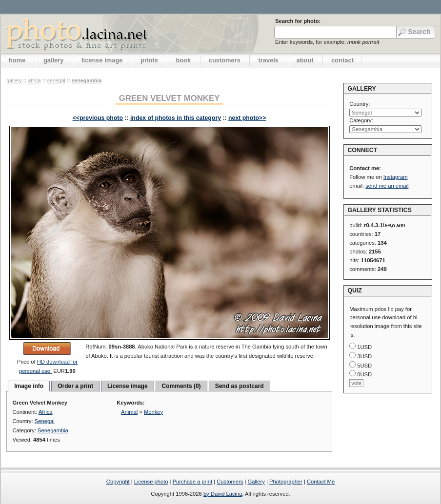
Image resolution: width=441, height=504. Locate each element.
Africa (34, 80)
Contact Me (321, 482)
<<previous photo (98, 118)
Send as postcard (240, 386)
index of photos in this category (176, 118)
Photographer (286, 482)
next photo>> (247, 118)
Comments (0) (181, 386)
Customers (230, 482)
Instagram (396, 177)
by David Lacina (223, 494)
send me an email (387, 186)
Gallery (256, 482)
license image (102, 60)
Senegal (56, 80)
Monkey (153, 412)
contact (342, 60)
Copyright (118, 482)
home (17, 60)
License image (128, 386)
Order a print (75, 386)
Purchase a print (192, 482)
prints (149, 60)
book (183, 60)
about (305, 60)
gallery (54, 60)
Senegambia (87, 80)
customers (225, 60)
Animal (129, 412)
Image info (29, 386)
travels (268, 60)
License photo (151, 482)
